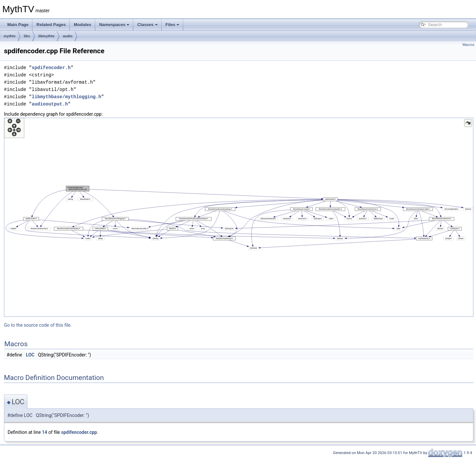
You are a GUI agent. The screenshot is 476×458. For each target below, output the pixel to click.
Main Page (18, 25)
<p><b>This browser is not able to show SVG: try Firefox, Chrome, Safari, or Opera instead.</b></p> (239, 217)
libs (27, 36)
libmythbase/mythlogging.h (66, 97)
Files (173, 25)
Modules (82, 25)
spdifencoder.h (51, 68)
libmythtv (46, 36)
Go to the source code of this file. (38, 325)
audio (68, 36)
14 (45, 432)
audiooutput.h (50, 104)
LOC (30, 355)
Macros (468, 45)
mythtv (10, 36)
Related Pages (51, 25)
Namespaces (114, 25)
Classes (147, 25)
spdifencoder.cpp (79, 432)
